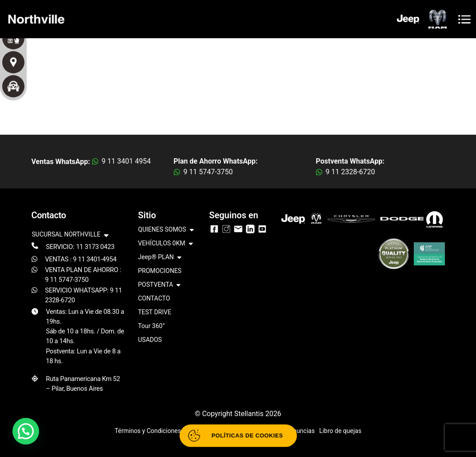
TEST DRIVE (155, 312)
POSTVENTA (160, 285)
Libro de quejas (340, 431)
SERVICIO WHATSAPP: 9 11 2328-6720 (83, 295)
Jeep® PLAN (160, 258)
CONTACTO (154, 298)
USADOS (150, 340)
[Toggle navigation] (464, 19)
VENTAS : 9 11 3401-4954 (81, 259)
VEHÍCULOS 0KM (166, 244)
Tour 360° (152, 326)
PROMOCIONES (160, 271)
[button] (26, 431)
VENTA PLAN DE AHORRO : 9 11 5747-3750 (83, 275)
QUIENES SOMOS (166, 230)
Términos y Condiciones (148, 431)
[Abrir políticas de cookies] (238, 436)
